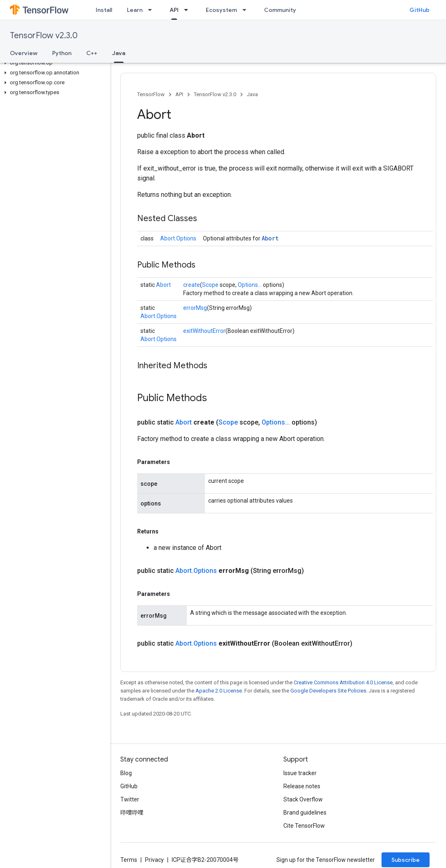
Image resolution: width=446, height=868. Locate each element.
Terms (129, 860)
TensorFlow (151, 94)
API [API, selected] (174, 10)
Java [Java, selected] (119, 53)
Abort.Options (178, 238)
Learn (135, 10)
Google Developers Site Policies (328, 691)
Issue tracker (300, 773)
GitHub (420, 10)
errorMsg (195, 308)
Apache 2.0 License (219, 691)
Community (280, 10)
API (179, 94)
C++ (92, 53)
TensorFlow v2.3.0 (44, 36)
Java (252, 94)
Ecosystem (221, 10)
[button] (54, 63)
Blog (126, 773)
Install (104, 10)
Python (62, 53)
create (192, 285)
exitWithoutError (204, 331)
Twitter (130, 799)
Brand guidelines (305, 813)
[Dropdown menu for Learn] (152, 10)
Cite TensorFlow (304, 826)
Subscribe (406, 860)
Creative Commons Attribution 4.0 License (343, 682)
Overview (24, 53)
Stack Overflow (303, 799)
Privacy (154, 860)
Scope (210, 285)
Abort (270, 238)
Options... (250, 285)
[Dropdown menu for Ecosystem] (247, 10)
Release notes (302, 786)
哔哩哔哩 (132, 813)
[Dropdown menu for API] (189, 10)
